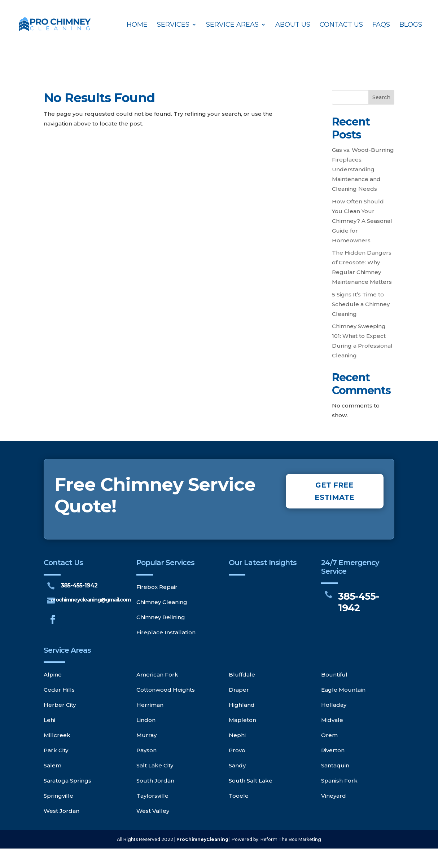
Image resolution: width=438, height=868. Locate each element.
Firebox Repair (157, 587)
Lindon (146, 720)
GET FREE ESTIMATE (334, 491)
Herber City (60, 705)
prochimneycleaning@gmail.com (91, 600)
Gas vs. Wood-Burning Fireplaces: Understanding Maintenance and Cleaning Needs (363, 169)
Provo (237, 750)
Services (173, 25)
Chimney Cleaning (162, 602)
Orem (329, 735)
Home (137, 25)
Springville (58, 796)
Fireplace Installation (166, 632)
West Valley (153, 811)
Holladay (334, 705)
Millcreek (57, 735)
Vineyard (334, 796)
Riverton (333, 750)
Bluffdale (242, 675)
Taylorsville (152, 796)
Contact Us (341, 25)
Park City (56, 750)
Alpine (53, 675)
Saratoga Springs (67, 781)
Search (381, 97)
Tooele (239, 796)
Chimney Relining (161, 617)
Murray (146, 735)
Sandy (237, 765)
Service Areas (232, 25)
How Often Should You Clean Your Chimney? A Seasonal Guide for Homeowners (362, 221)
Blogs (411, 25)
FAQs (381, 25)
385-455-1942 (79, 585)
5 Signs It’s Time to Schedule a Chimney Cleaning (361, 304)
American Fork (157, 675)
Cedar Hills (59, 690)
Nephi (237, 735)
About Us (293, 25)
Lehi (49, 720)
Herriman (150, 705)
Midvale (332, 720)
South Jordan (155, 781)
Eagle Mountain (343, 690)
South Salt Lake (251, 781)
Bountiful (334, 675)
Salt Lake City (155, 765)
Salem (52, 765)
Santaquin (335, 765)
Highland (242, 705)
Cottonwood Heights (166, 690)
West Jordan (62, 811)
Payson (146, 750)
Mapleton (242, 720)
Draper (239, 690)
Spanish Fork (339, 781)
